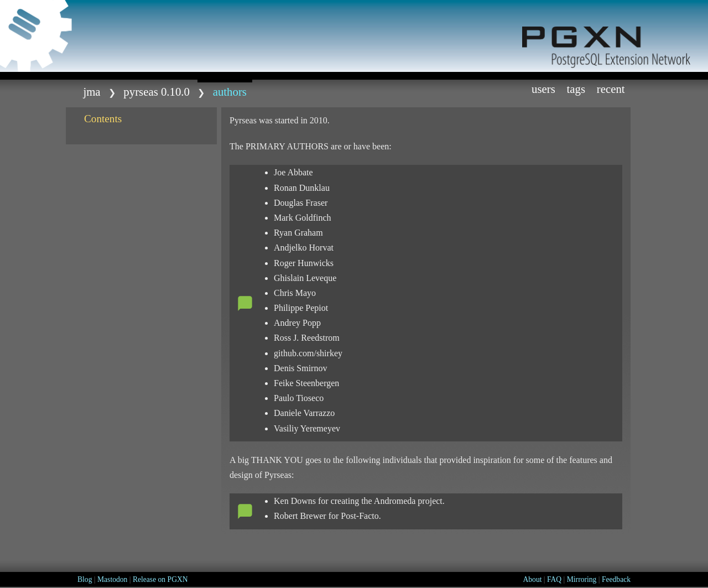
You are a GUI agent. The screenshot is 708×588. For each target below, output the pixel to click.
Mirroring (582, 579)
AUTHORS (230, 92)
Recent (611, 89)
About (532, 579)
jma (92, 92)
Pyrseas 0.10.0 (157, 92)
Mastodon (112, 579)
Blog (85, 579)
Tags (576, 89)
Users (543, 89)
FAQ (554, 579)
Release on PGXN (160, 579)
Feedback (616, 579)
